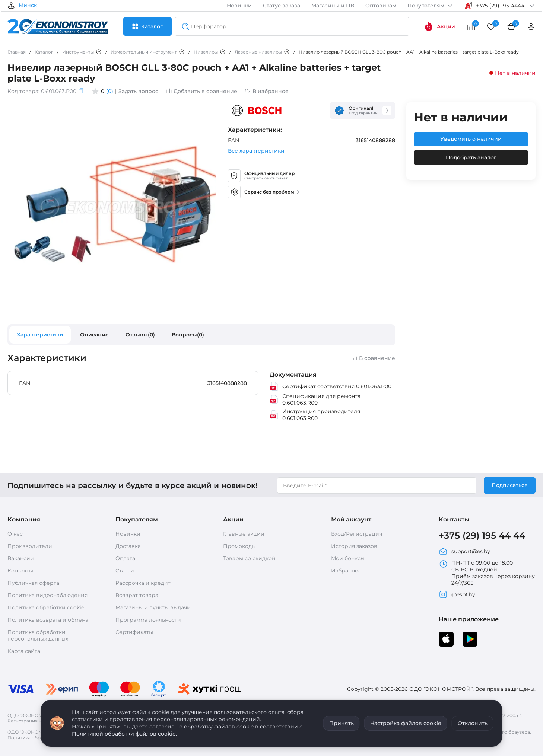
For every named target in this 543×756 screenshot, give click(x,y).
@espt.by (457, 594)
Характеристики (40, 335)
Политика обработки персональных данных (38, 635)
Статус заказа (282, 6)
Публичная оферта (33, 583)
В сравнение (373, 358)
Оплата (125, 558)
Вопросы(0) (188, 335)
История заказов (354, 546)
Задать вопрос (138, 91)
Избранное (346, 571)
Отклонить (473, 723)
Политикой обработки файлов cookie (124, 734)
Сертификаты (134, 632)
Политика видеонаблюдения (47, 595)
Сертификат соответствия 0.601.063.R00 (331, 386)
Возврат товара (137, 595)
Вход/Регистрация (357, 534)
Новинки (239, 6)
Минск (28, 6)
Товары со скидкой (249, 558)
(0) (110, 91)
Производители (30, 546)
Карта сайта (24, 651)
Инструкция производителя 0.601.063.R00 (315, 415)
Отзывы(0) (140, 335)
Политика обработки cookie (46, 607)
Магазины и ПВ (333, 6)
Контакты (20, 571)
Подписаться (510, 485)
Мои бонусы (348, 558)
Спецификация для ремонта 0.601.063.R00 (315, 399)
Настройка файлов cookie (406, 723)
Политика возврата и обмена (48, 620)
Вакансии (21, 558)
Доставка (128, 546)
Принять (342, 723)
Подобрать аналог (471, 157)
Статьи (125, 571)
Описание (94, 335)
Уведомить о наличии (471, 139)
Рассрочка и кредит (143, 583)
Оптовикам (381, 6)
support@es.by (464, 551)
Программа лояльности (148, 620)
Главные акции (244, 534)
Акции (440, 26)
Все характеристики (256, 151)
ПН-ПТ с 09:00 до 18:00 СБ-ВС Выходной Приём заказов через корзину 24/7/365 (487, 573)
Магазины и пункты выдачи (153, 607)
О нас (15, 534)
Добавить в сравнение (201, 91)
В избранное (267, 91)
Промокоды (239, 546)
